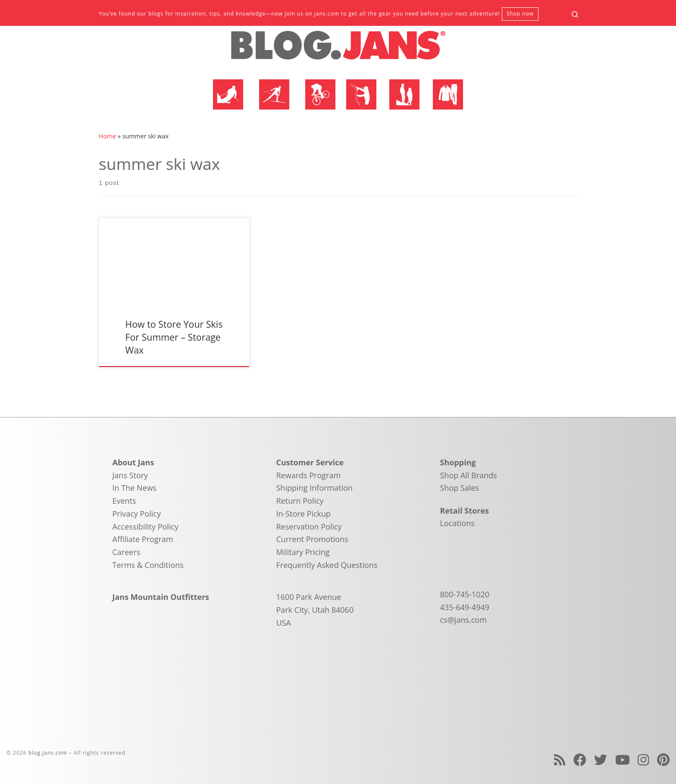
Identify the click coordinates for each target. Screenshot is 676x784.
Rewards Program (309, 475)
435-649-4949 (465, 607)
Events (124, 501)
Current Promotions (312, 539)
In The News (135, 488)
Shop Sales (460, 488)
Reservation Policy (309, 527)
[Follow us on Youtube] (623, 760)
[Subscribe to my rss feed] (560, 760)
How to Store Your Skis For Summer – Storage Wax (174, 337)
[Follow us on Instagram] (643, 760)
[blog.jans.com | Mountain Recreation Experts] (338, 49)
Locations (457, 523)
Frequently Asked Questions (327, 565)
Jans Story (130, 475)
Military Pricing (303, 552)
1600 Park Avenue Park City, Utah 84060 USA (315, 610)
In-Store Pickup (304, 514)
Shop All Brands (469, 475)
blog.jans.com (48, 753)
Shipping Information (315, 488)
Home (107, 136)
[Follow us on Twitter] (601, 760)
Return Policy (300, 501)
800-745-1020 (465, 594)
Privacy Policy (137, 514)
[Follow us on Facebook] (580, 760)
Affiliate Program (143, 539)
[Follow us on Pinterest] (663, 760)
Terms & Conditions (148, 565)
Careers (127, 552)
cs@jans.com (463, 620)
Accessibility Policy (146, 527)
